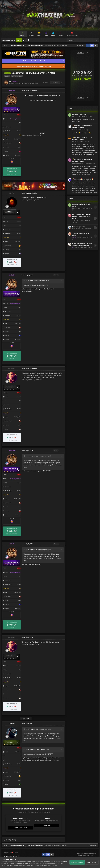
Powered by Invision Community (86, 855)
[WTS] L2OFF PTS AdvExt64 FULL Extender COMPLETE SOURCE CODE (82, 216)
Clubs (46, 35)
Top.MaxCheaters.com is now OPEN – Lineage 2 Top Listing (34, 66)
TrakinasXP (76, 220)
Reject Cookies (92, 862)
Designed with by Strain (11, 853)
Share (45, 82)
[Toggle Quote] (24, 281)
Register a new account (20, 827)
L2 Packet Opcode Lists (79, 114)
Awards (61, 35)
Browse (22, 35)
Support (53, 35)
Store (39, 35)
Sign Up (19, 40)
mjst (75, 130)
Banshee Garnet (79, 163)
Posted (86, 116)
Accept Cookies (77, 862)
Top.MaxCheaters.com (72, 35)
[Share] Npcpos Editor (79, 227)
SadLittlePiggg (78, 183)
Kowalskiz (77, 116)
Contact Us (16, 856)
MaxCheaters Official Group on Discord (34, 61)
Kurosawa (12, 724)
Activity (31, 35)
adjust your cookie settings (23, 865)
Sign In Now (47, 825)
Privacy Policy (8, 856)
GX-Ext (76, 141)
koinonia (75, 208)
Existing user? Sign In (9, 40)
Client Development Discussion (29, 83)
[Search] (76, 40)
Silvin (74, 229)
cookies (42, 864)
